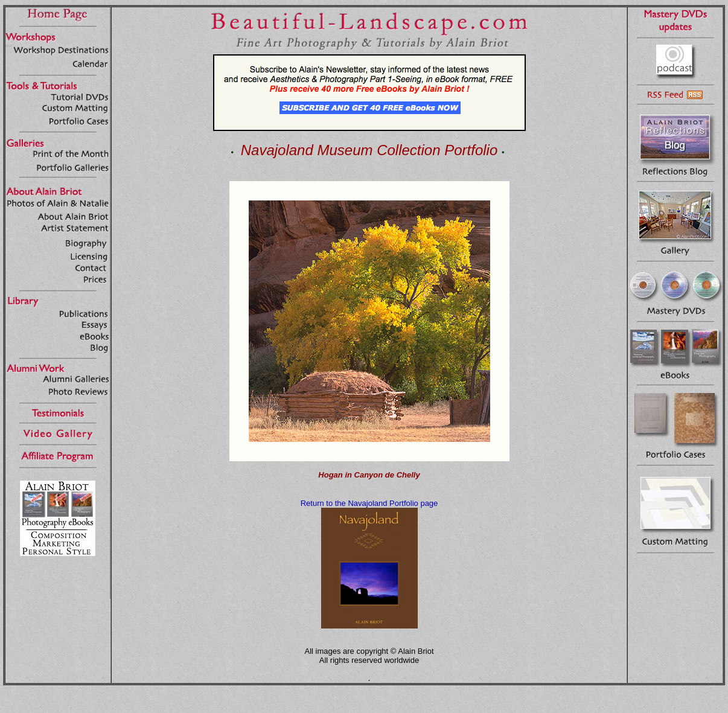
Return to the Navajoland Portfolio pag (367, 503)
